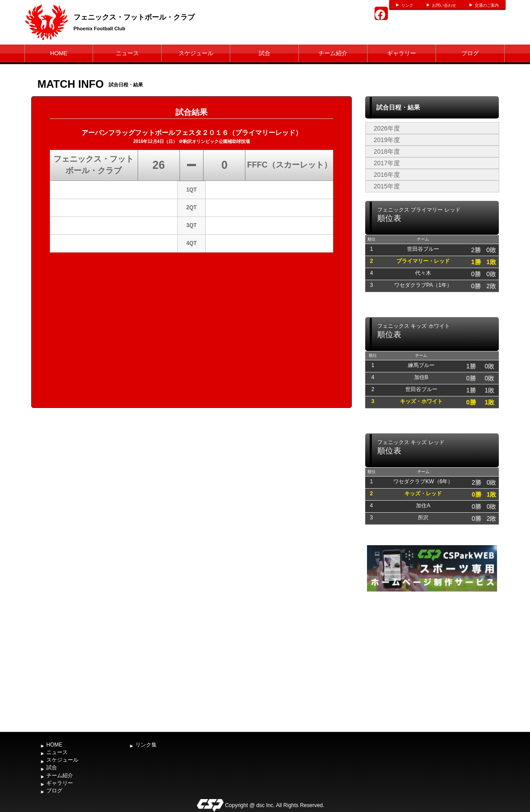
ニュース (127, 53)
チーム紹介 (333, 53)
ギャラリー (402, 53)
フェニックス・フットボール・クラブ (134, 17)
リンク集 (146, 745)
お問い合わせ (444, 5)
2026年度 (387, 128)
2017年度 (387, 163)
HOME (59, 53)
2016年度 (387, 175)
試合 (265, 53)
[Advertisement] (432, 661)
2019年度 (387, 140)
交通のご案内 (487, 5)
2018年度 (387, 151)
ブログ (470, 53)
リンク (407, 5)
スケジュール (196, 53)
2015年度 (387, 186)
